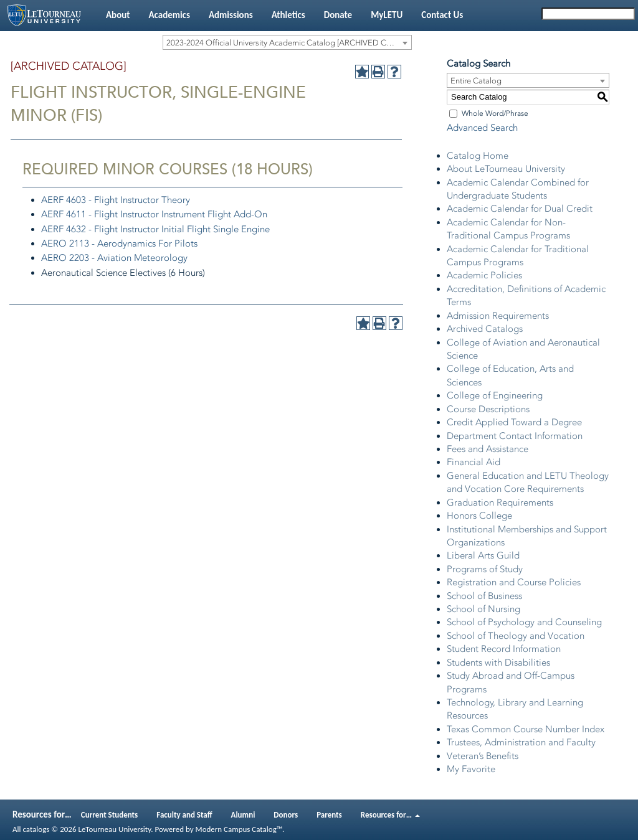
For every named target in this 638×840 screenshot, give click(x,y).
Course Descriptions (488, 409)
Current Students (110, 815)
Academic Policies (484, 275)
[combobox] (287, 42)
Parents (329, 815)
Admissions (231, 15)
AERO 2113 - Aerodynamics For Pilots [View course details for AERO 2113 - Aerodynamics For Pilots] (119, 243)
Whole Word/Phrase (495, 113)
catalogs (36, 829)
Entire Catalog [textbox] (476, 81)
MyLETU (387, 15)
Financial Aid (474, 462)
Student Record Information (504, 649)
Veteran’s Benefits (483, 756)
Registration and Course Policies (514, 582)
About (118, 15)
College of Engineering (495, 395)
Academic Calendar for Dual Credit (520, 209)
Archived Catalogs (485, 329)
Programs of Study (485, 569)
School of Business (484, 596)
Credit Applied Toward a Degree (514, 422)
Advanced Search (482, 128)
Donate (338, 15)
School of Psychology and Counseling (524, 622)
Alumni (243, 815)
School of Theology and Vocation (516, 636)
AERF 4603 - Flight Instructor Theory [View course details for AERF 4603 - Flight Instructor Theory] (116, 200)
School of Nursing (483, 609)
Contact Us (442, 15)
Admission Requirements (498, 316)
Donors (286, 815)
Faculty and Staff (184, 815)
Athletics (288, 15)
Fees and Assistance (488, 449)
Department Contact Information (515, 436)
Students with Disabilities (498, 663)
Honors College (479, 516)
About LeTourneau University (506, 169)
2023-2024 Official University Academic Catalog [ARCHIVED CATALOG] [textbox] (289, 43)
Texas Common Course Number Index (526, 729)
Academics (169, 15)
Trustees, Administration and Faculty (521, 742)
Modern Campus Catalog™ (239, 829)
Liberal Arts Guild (483, 555)
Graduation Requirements (500, 503)
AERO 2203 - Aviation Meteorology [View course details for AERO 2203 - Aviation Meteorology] (114, 258)
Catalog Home (478, 156)
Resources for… (390, 815)
